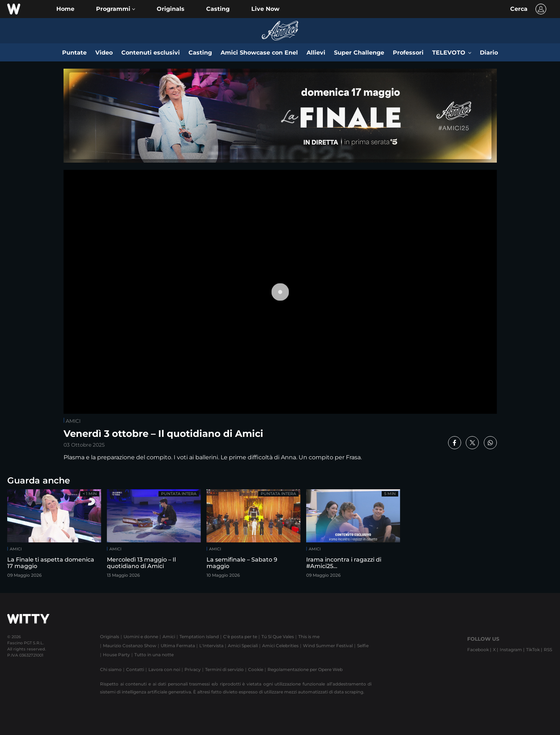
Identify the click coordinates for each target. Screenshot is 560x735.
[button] (116, 9)
